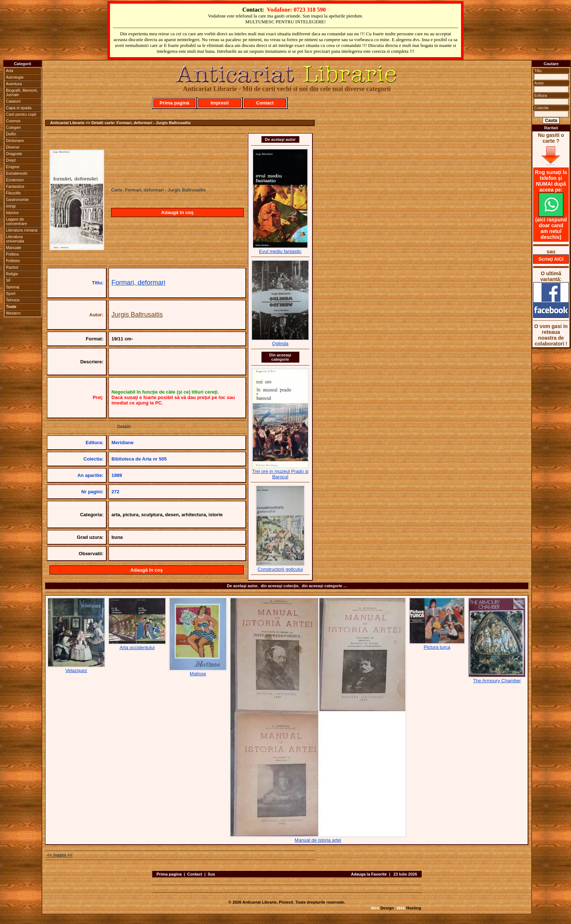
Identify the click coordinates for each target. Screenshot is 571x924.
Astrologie (15, 77)
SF (8, 280)
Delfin (11, 134)
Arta (9, 71)
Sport (11, 293)
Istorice (12, 213)
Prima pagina (169, 874)
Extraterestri (17, 173)
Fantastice (15, 186)
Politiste (13, 261)
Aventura (14, 84)
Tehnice (13, 300)
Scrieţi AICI (551, 259)
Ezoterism (15, 180)
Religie (12, 274)
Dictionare (15, 141)
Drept (11, 160)
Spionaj (13, 287)
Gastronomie (17, 200)
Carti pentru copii (21, 114)
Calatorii (13, 101)
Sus (211, 874)
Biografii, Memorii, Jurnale (22, 92)
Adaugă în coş (178, 212)
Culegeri (13, 127)
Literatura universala (15, 239)
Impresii (220, 103)
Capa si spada (19, 108)
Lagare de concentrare (16, 221)
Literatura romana (22, 230)
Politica (12, 254)
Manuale (13, 248)
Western (13, 313)
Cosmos (13, 121)
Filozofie (13, 193)
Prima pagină (174, 103)
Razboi (12, 267)
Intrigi (11, 206)
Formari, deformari (138, 283)
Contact (265, 103)
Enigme (13, 167)
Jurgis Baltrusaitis (137, 315)
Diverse (13, 147)
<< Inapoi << (60, 855)
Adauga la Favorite (369, 874)
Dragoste (14, 154)
